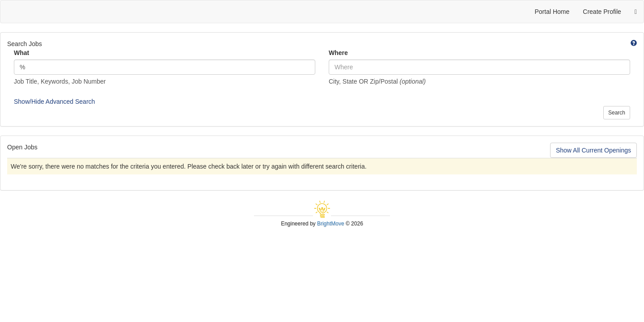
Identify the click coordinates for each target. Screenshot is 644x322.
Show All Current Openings (593, 150)
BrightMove (331, 224)
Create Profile (602, 12)
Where (338, 53)
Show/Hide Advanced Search (54, 102)
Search (617, 113)
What (21, 53)
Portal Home (552, 12)
